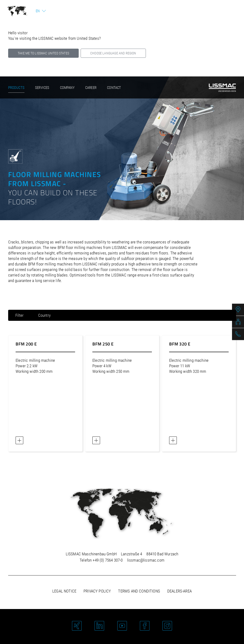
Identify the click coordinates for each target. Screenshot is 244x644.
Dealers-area (179, 591)
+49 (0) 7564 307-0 (108, 560)
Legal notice (64, 591)
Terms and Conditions (139, 591)
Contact (114, 88)
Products (16, 88)
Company (67, 88)
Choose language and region (113, 53)
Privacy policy (97, 591)
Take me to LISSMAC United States (43, 53)
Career (91, 88)
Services (42, 88)
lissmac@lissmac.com (146, 560)
